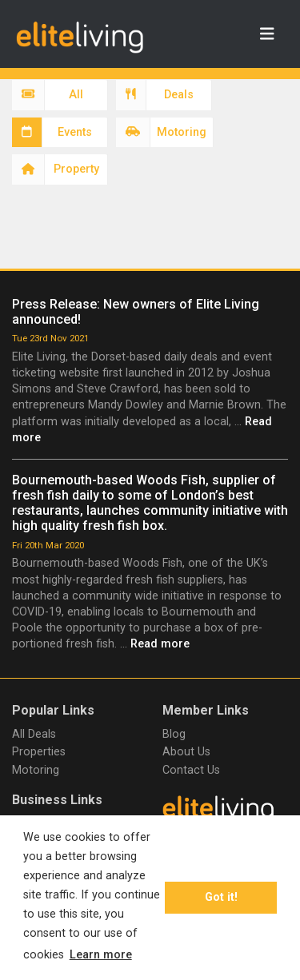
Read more (160, 644)
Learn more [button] (101, 955)
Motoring (36, 770)
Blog (174, 734)
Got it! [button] (221, 897)
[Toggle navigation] (267, 34)
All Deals (34, 734)
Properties (39, 752)
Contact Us (191, 770)
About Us (186, 752)
